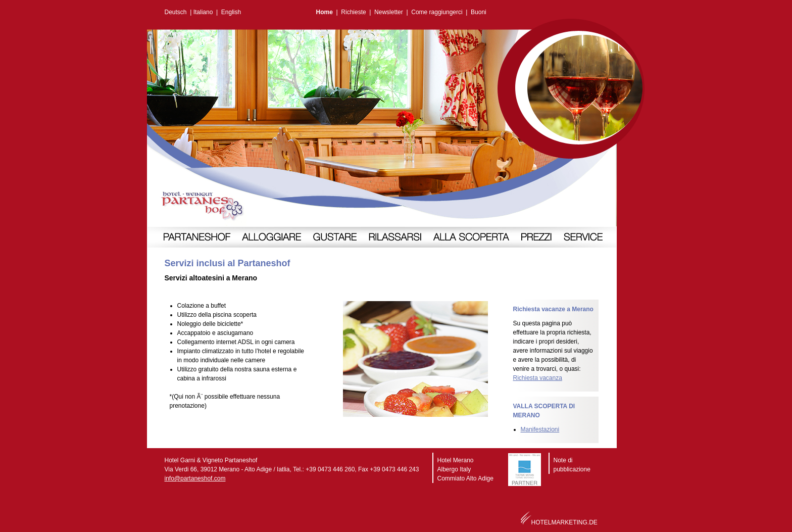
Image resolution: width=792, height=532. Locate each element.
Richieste (353, 12)
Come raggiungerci (437, 12)
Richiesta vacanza (538, 378)
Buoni (479, 12)
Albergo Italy (454, 469)
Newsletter (389, 12)
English (231, 12)
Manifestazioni (540, 429)
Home (325, 12)
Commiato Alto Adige (465, 478)
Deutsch (176, 12)
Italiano (203, 12)
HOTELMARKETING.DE (564, 522)
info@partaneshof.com (195, 478)
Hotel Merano (456, 460)
